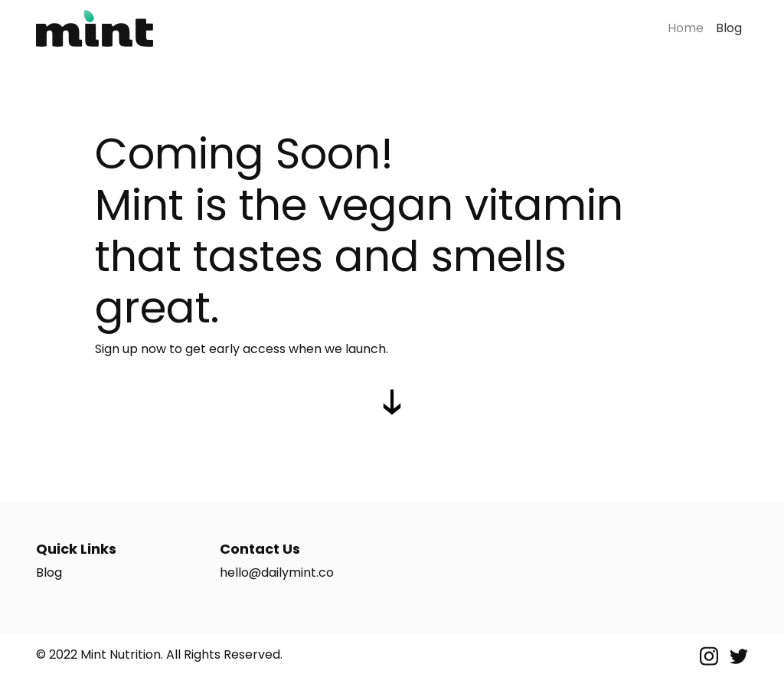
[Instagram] (710, 655)
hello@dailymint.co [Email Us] (277, 573)
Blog (732, 28)
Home (686, 28)
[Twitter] (739, 655)
